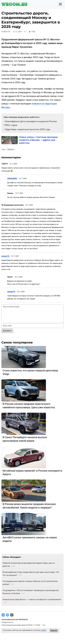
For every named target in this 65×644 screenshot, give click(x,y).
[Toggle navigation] (60, 4)
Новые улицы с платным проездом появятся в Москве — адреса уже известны (38, 140)
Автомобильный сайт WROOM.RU (15, 619)
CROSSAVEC (12, 179)
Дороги (10, 149)
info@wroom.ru (7, 622)
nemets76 (5, 256)
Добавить (7, 331)
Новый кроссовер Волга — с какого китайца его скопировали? (32, 599)
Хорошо (54, 631)
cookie (43, 630)
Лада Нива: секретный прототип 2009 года (28, 129)
